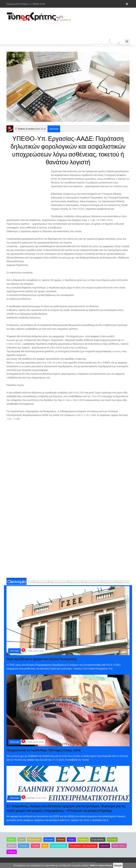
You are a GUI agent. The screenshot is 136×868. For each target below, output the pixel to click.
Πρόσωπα (104, 846)
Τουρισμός (24, 846)
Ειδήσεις (11, 840)
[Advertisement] (69, 30)
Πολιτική (61, 840)
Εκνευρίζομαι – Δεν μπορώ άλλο (83, 846)
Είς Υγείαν (112, 840)
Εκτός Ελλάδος (98, 840)
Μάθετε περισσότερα (101, 865)
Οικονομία (54, 129)
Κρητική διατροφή (59, 846)
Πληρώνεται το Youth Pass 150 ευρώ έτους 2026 (43, 750)
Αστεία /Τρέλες (119, 846)
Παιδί (45, 846)
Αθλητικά (12, 846)
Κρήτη (22, 840)
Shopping (12, 852)
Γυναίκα (35, 846)
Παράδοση (83, 840)
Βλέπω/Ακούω (35, 840)
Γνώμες (71, 840)
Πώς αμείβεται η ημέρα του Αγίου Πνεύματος (42, 659)
